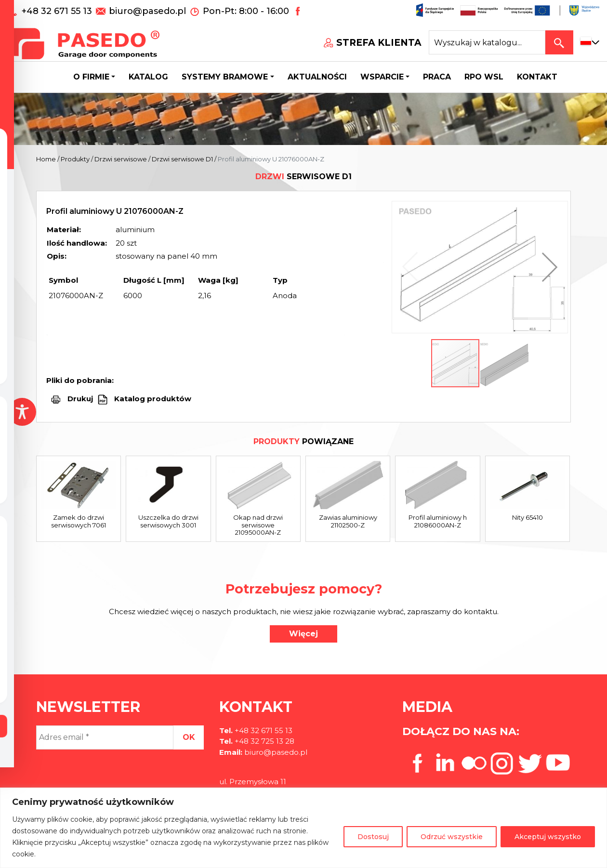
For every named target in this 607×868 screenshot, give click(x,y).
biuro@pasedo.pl (147, 11)
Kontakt (537, 77)
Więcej (303, 634)
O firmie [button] (91, 77)
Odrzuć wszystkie (452, 837)
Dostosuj (373, 837)
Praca (437, 77)
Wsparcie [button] (382, 77)
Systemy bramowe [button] (225, 77)
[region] (303, 828)
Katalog (148, 77)
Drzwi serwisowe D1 (182, 159)
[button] (547, 267)
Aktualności (317, 77)
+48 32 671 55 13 (58, 11)
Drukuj (80, 399)
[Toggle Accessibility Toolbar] (22, 412)
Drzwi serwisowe (121, 159)
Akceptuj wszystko (548, 837)
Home (46, 159)
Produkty (75, 159)
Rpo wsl (484, 77)
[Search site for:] (487, 42)
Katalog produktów (152, 399)
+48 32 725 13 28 (264, 741)
